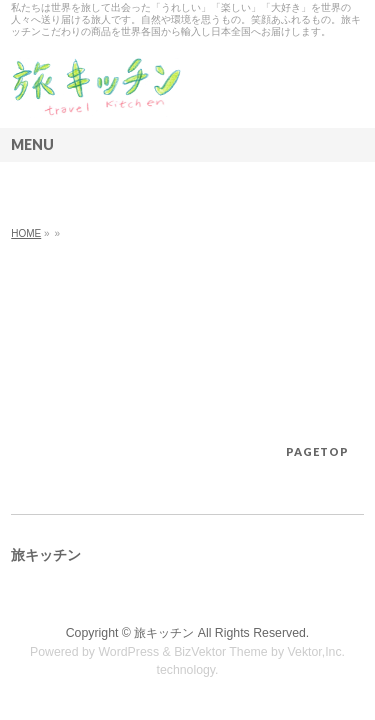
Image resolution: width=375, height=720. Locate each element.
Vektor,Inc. (317, 652)
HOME (26, 233)
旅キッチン (164, 633)
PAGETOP (317, 451)
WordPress (128, 652)
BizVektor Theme (221, 652)
